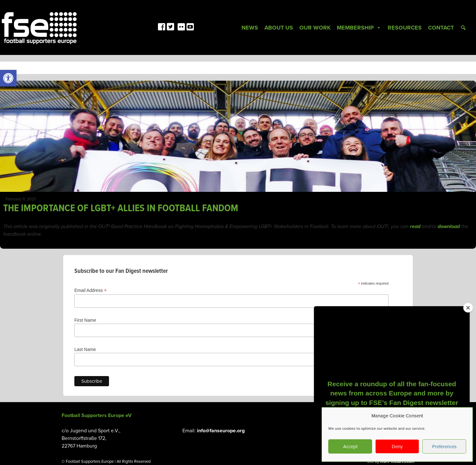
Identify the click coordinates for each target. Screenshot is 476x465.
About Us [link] (279, 28)
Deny (397, 447)
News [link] (250, 28)
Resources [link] (405, 28)
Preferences (444, 447)
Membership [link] (359, 28)
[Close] (468, 308)
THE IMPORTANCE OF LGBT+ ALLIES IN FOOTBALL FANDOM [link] (121, 209)
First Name (85, 320)
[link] (8, 78)
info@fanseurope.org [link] (221, 431)
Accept (350, 447)
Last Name (85, 349)
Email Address (91, 290)
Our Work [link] (315, 28)
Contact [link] (441, 28)
